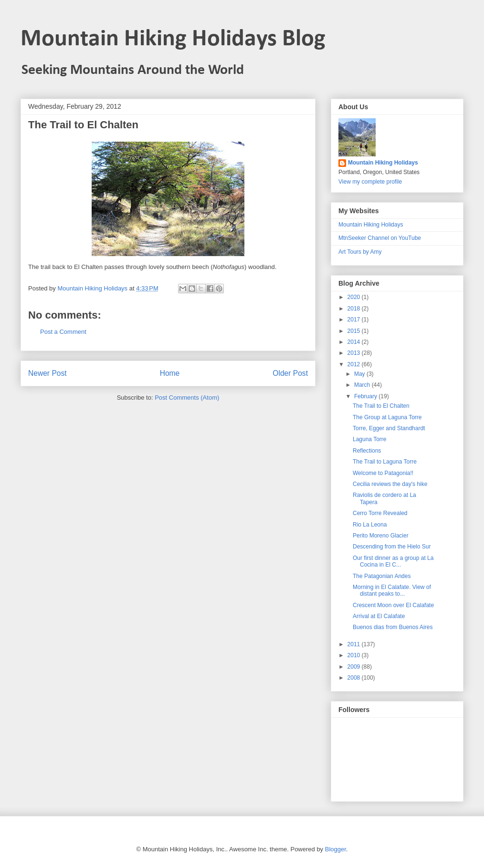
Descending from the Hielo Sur (392, 547)
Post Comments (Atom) (187, 398)
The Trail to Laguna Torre (385, 462)
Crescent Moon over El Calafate (393, 605)
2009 (355, 667)
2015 (355, 331)
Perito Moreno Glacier (381, 536)
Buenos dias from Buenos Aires (393, 627)
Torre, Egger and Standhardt (389, 428)
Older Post (290, 373)
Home (170, 373)
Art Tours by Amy (360, 252)
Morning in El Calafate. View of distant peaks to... (392, 590)
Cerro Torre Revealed (380, 513)
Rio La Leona (370, 525)
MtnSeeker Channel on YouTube (380, 238)
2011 (355, 644)
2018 (355, 309)
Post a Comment (63, 332)
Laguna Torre (370, 439)
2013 (355, 353)
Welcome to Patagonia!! (383, 473)
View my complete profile (370, 182)
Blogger (336, 849)
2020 (355, 297)
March (363, 385)
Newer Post (47, 373)
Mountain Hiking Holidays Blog (173, 39)
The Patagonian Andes (382, 576)
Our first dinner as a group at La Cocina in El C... (393, 561)
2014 (355, 342)
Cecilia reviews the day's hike (390, 484)
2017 (355, 320)
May (360, 374)
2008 (355, 678)
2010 (355, 655)
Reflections (367, 451)
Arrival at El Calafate (379, 616)
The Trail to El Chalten (381, 406)
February (366, 396)
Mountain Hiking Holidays (383, 163)
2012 (355, 364)
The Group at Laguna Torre (387, 417)
